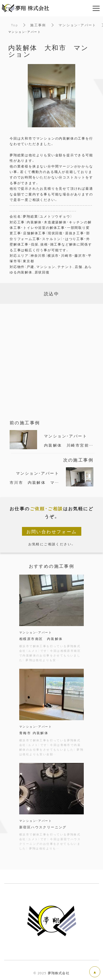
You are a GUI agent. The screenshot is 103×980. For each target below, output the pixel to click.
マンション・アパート (77, 25)
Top (14, 25)
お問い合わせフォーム (52, 531)
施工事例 (38, 25)
